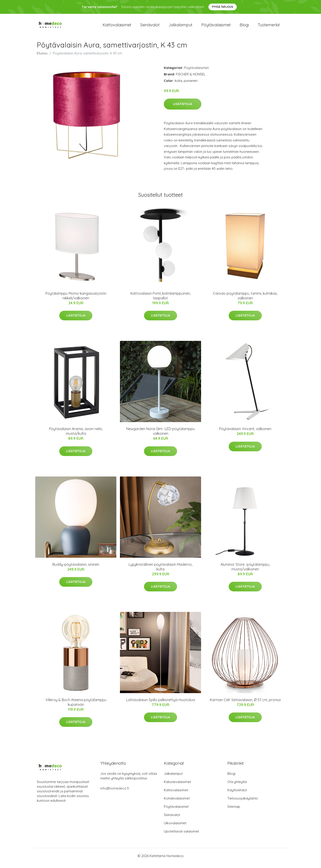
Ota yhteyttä (237, 786)
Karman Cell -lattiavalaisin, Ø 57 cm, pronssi (245, 704)
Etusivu (42, 58)
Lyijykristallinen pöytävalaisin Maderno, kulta (160, 571)
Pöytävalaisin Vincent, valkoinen (245, 433)
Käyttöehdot (237, 794)
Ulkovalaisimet (175, 828)
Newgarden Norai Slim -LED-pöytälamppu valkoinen (160, 436)
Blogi (244, 27)
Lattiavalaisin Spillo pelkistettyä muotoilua (160, 704)
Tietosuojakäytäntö (243, 803)
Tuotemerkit (269, 27)
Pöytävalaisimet (216, 27)
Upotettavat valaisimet (181, 836)
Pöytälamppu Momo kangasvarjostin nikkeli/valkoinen (76, 300)
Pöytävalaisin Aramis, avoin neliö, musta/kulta (76, 436)
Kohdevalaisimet (177, 803)
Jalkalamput (180, 27)
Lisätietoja (183, 108)
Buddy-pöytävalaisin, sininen (76, 569)
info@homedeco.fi (115, 793)
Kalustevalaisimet (177, 786)
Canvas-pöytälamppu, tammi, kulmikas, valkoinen (245, 300)
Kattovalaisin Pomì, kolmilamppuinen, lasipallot (160, 300)
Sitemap (234, 811)
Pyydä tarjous (223, 7)
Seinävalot (150, 27)
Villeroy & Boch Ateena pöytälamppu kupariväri (76, 707)
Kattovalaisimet (117, 27)
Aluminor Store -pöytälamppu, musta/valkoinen (245, 571)
